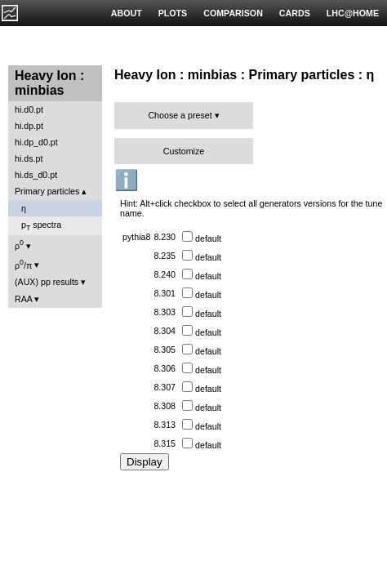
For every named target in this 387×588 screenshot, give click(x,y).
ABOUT (127, 13)
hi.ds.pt (29, 158)
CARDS (295, 13)
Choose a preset (180, 115)
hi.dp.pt (29, 126)
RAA (23, 299)
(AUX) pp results (47, 282)
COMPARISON (233, 13)
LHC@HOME (353, 13)
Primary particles (47, 191)
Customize (184, 151)
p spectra (41, 226)
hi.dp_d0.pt (36, 142)
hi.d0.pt (29, 109)
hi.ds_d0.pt (36, 175)
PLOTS (173, 13)
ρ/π (23, 264)
